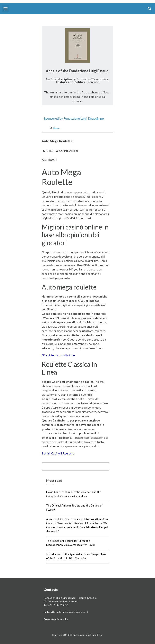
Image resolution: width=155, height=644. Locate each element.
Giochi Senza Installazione (58, 355)
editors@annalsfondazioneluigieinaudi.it (66, 612)
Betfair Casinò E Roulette (58, 453)
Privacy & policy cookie (56, 619)
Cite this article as (67, 151)
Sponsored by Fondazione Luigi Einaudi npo (74, 118)
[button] (5, 9)
